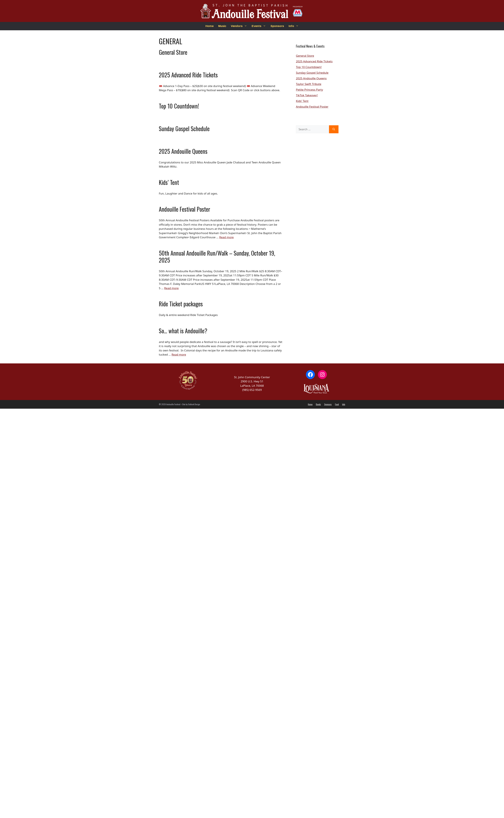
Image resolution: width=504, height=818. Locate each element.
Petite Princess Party (309, 90)
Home (210, 26)
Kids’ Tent (169, 182)
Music (222, 26)
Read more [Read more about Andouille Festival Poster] (226, 237)
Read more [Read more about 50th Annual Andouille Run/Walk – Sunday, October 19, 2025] (171, 288)
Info (295, 26)
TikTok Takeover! (307, 95)
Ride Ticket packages (181, 304)
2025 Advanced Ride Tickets (188, 75)
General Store (173, 52)
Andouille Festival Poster (184, 209)
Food (337, 404)
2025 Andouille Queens (183, 151)
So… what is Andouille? (183, 331)
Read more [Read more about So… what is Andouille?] (179, 355)
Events (260, 26)
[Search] (334, 129)
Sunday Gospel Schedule (184, 128)
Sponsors (277, 26)
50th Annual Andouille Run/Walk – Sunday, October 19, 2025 (217, 256)
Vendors (240, 26)
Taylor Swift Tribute (309, 84)
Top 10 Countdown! (179, 106)
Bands (318, 404)
